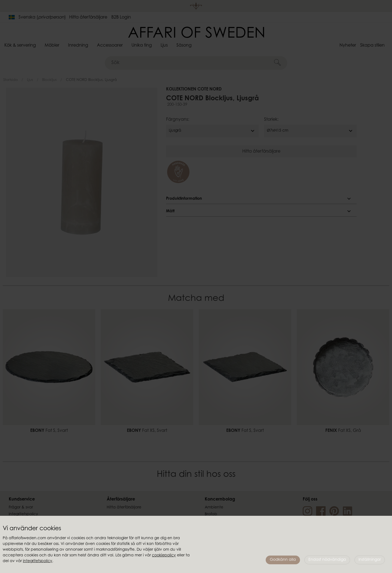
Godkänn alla (283, 560)
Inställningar (370, 560)
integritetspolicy (38, 561)
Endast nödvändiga (327, 560)
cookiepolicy (164, 556)
